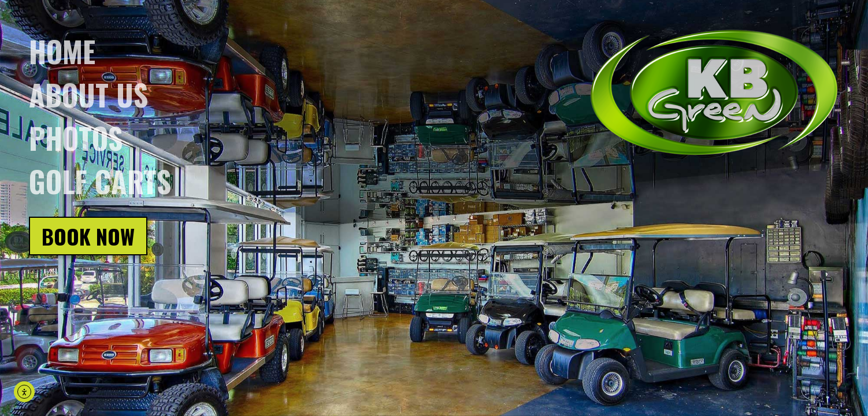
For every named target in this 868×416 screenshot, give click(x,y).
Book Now (88, 236)
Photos (76, 138)
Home (62, 51)
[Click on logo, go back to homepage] (714, 93)
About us (88, 94)
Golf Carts (100, 181)
